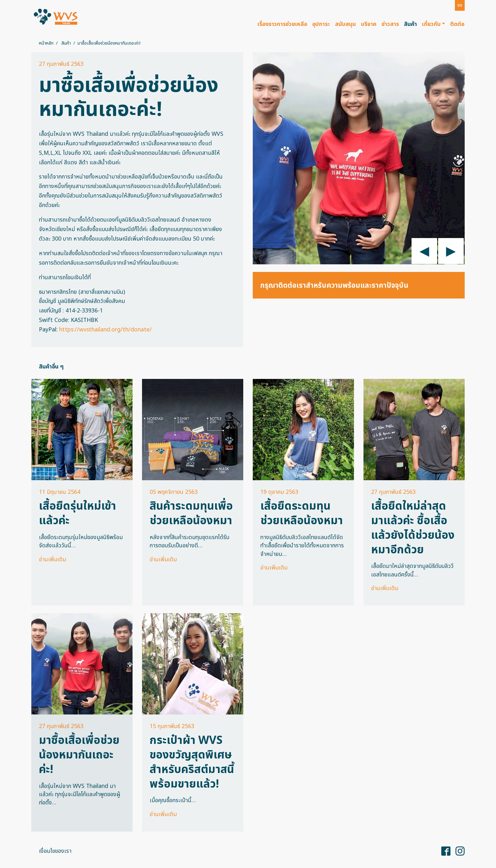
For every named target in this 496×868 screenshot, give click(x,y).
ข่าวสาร (390, 24)
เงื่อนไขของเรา (55, 851)
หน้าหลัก (46, 43)
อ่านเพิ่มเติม (53, 560)
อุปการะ (321, 24)
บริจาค (369, 24)
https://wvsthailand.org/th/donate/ (105, 330)
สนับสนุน (345, 24)
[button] (460, 5)
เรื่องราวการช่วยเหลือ (282, 24)
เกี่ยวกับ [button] (431, 24)
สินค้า (410, 24)
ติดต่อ (457, 24)
